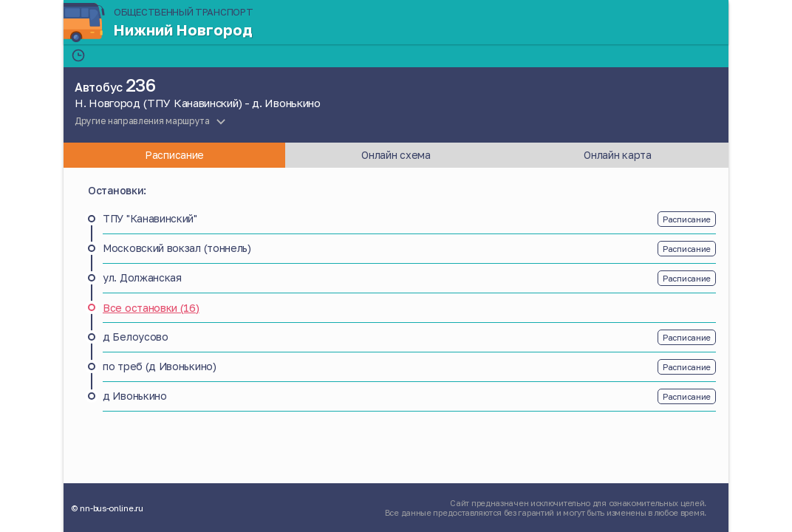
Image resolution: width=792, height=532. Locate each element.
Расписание (687, 219)
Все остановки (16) (151, 308)
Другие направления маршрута (142, 121)
